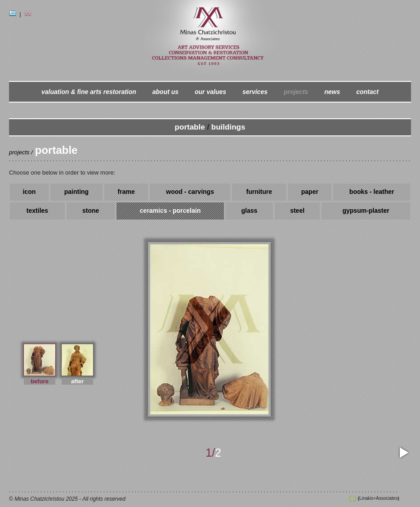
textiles (37, 211)
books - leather (372, 192)
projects (296, 92)
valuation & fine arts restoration (89, 92)
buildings (228, 127)
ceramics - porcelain (170, 211)
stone (91, 211)
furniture (259, 192)
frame (126, 192)
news (332, 92)
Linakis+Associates (379, 498)
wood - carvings (190, 192)
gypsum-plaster (366, 211)
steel (297, 211)
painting (76, 192)
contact (367, 92)
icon (29, 192)
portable (190, 127)
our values (210, 92)
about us (165, 92)
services (255, 92)
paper (310, 192)
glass (249, 211)
